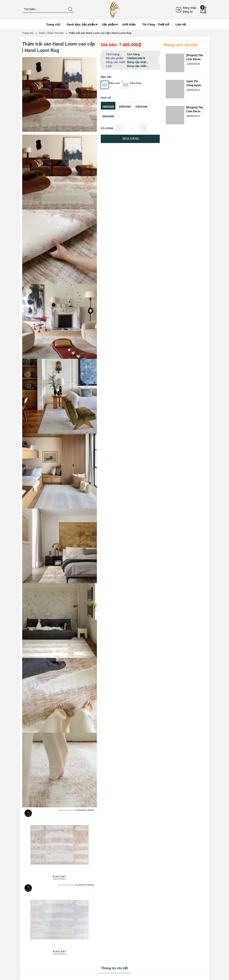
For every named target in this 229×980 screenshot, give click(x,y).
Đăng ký (188, 12)
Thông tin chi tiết (114, 968)
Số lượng (107, 128)
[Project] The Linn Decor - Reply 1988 (195, 111)
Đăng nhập (190, 8)
